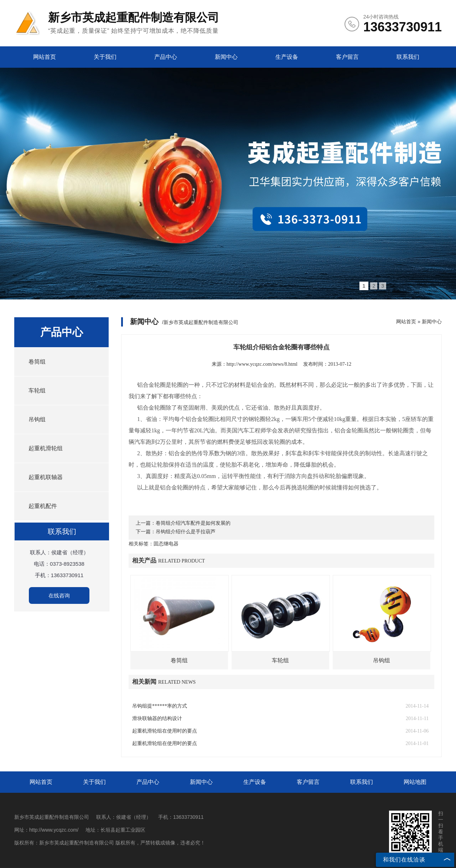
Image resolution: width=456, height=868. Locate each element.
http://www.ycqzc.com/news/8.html (262, 364)
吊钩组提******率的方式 (160, 706)
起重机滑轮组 (46, 448)
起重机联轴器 (46, 477)
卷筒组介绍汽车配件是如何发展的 (193, 523)
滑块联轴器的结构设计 (157, 718)
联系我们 (408, 57)
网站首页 (45, 57)
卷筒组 (37, 362)
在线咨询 (59, 595)
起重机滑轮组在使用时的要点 (165, 731)
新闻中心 (226, 57)
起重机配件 (43, 506)
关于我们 (105, 57)
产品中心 (166, 57)
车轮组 (37, 391)
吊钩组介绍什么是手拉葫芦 (186, 532)
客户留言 (347, 57)
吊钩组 (37, 419)
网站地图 (415, 782)
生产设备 (287, 57)
